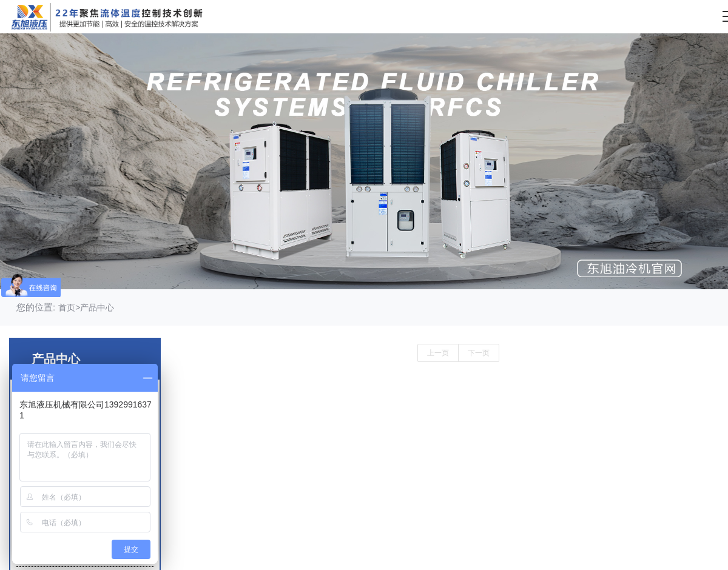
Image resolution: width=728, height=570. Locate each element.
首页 (67, 307)
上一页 (438, 353)
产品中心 (97, 307)
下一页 (479, 353)
